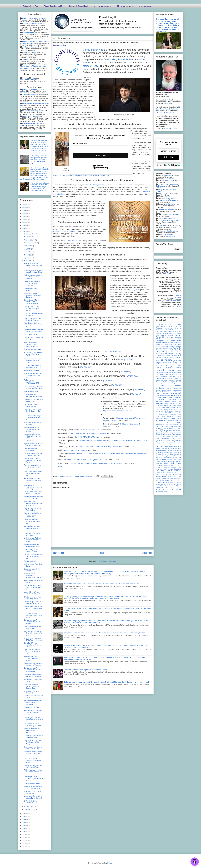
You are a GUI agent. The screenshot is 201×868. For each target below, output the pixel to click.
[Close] (131, 131)
